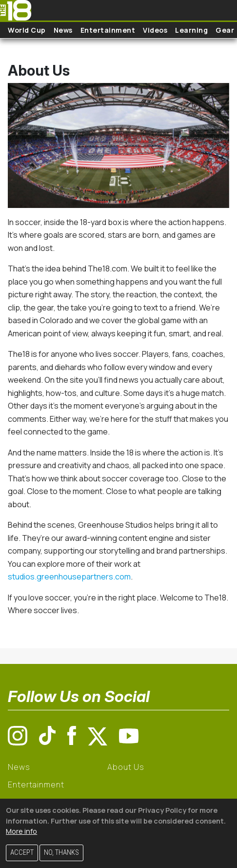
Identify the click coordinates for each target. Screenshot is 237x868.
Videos (155, 30)
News (63, 30)
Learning (191, 30)
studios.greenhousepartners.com (69, 577)
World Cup (27, 30)
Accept (22, 853)
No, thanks (61, 853)
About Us (126, 767)
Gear (225, 30)
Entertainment (108, 30)
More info (21, 831)
